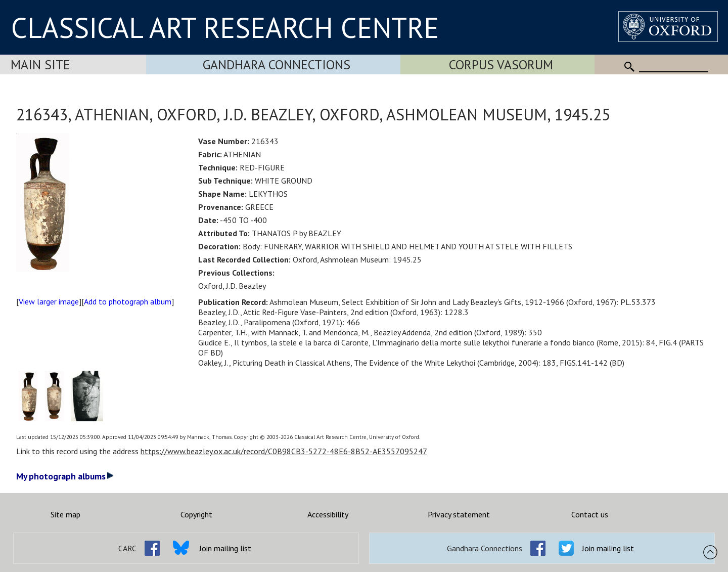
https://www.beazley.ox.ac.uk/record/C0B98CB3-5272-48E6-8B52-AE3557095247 (284, 451)
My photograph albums (65, 476)
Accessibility (328, 514)
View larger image (49, 301)
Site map (65, 514)
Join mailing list (225, 548)
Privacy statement (459, 514)
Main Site (40, 64)
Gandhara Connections (277, 64)
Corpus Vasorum (501, 64)
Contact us (590, 514)
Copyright (196, 514)
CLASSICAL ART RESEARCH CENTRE (225, 27)
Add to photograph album (128, 301)
